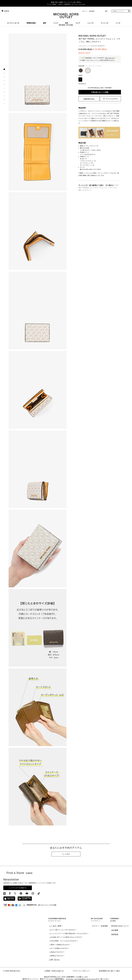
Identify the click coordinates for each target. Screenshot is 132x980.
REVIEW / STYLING (66, 25)
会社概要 (115, 930)
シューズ (90, 23)
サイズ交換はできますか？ (60, 948)
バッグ (56, 23)
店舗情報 (5, 11)
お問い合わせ (54, 960)
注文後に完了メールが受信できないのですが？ (67, 937)
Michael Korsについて (120, 926)
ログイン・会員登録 (88, 11)
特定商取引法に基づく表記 (109, 971)
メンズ (118, 23)
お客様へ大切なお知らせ (54, 971)
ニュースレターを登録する (18, 888)
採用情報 (115, 934)
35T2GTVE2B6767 (98, 46)
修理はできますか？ (58, 956)
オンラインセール (13, 23)
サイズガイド (82, 83)
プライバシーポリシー (81, 971)
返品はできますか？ (58, 952)
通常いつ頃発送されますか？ (61, 945)
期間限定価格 (31, 23)
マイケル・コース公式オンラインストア (82, 979)
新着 (45, 23)
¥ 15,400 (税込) (100, 49)
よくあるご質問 (55, 926)
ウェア (78, 23)
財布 (67, 23)
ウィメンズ (105, 23)
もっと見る (66, 854)
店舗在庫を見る (89, 99)
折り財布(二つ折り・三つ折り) (101, 185)
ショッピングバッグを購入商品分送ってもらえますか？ (70, 934)
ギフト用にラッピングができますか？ (64, 930)
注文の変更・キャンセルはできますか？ (65, 941)
